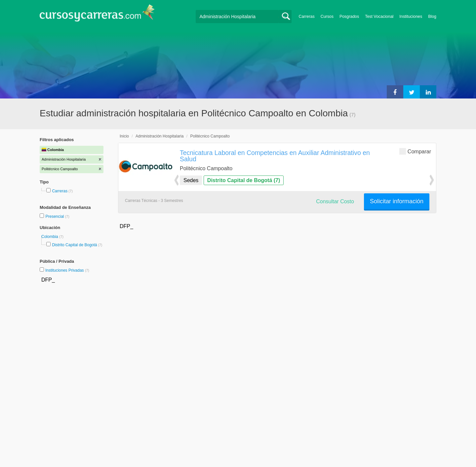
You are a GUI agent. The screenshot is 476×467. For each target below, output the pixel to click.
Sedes (191, 180)
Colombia (50, 237)
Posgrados (349, 17)
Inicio (124, 136)
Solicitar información (397, 201)
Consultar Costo (335, 201)
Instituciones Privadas (67, 270)
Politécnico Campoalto (210, 136)
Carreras (307, 17)
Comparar (415, 151)
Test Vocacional (379, 17)
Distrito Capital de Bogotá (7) (244, 180)
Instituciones (411, 17)
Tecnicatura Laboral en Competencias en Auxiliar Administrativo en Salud (275, 156)
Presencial (55, 216)
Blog (432, 17)
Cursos (327, 17)
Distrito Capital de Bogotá (74, 245)
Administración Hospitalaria (159, 136)
